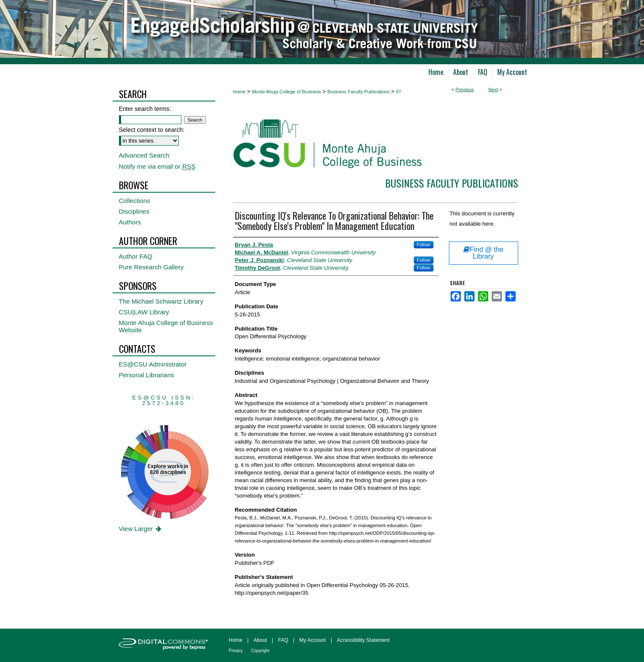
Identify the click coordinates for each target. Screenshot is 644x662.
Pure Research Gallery (151, 267)
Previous (465, 89)
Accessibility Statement (363, 640)
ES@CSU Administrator (153, 364)
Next (493, 89)
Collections (135, 201)
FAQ (283, 640)
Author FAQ (136, 256)
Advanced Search (144, 155)
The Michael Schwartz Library (161, 301)
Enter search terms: (145, 109)
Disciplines (134, 211)
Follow (424, 245)
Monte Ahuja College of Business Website (166, 326)
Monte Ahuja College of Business (286, 92)
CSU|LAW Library (144, 312)
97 (398, 92)
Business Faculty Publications (359, 92)
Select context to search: (152, 130)
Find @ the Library (484, 253)
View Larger (141, 529)
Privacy (236, 651)
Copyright (260, 651)
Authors (130, 222)
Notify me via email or (157, 166)
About (260, 640)
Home (239, 92)
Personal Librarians (147, 375)
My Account (312, 640)
